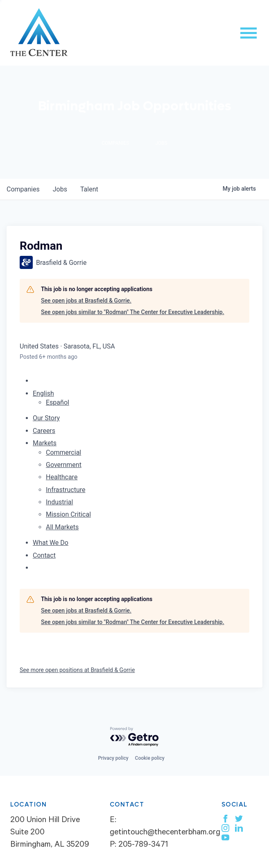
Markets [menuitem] (45, 443)
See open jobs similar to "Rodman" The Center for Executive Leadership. (133, 312)
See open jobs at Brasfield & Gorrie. (86, 301)
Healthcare (62, 477)
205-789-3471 (143, 845)
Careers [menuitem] (44, 431)
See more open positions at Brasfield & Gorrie (77, 670)
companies (23, 189)
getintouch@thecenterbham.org (165, 833)
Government (64, 465)
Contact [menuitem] (44, 555)
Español (58, 402)
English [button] (43, 393)
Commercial (63, 452)
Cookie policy (150, 758)
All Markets (62, 527)
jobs (60, 189)
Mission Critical (68, 514)
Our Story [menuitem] (46, 418)
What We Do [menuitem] (51, 543)
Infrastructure (66, 490)
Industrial (59, 502)
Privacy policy (113, 758)
